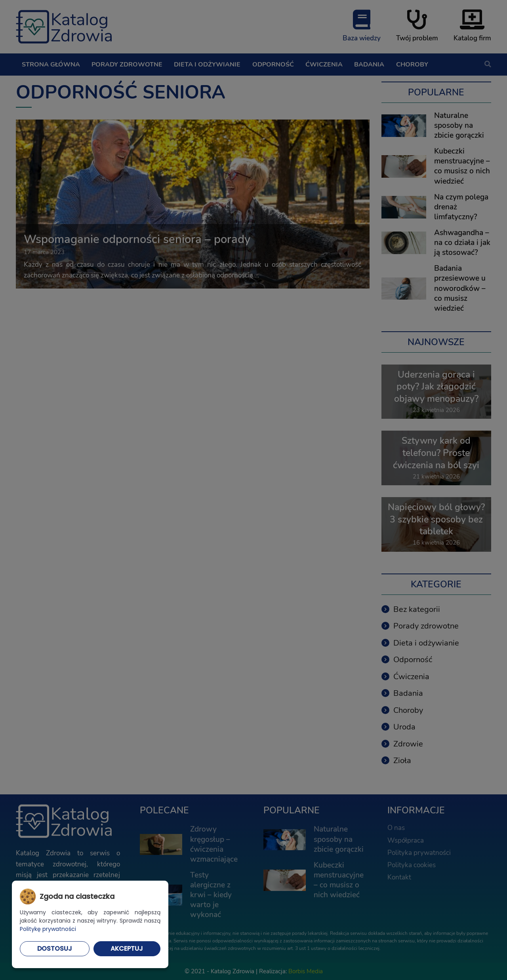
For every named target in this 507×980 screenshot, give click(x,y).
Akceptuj (127, 949)
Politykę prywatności (48, 929)
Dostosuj (55, 949)
